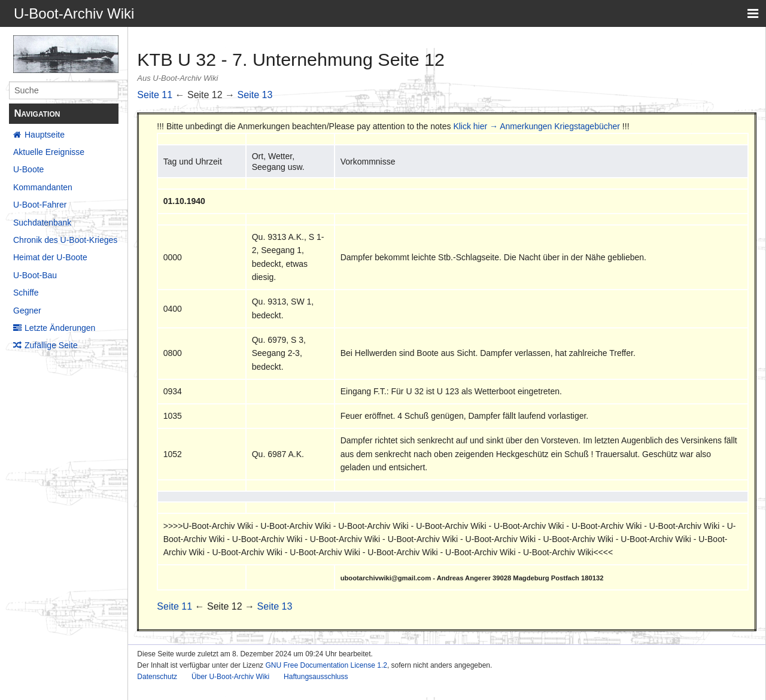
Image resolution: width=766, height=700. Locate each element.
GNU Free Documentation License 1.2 (326, 665)
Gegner (27, 311)
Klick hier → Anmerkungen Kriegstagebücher (536, 126)
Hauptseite (45, 135)
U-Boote (28, 169)
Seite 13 (255, 95)
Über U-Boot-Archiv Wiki (230, 677)
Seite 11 (155, 95)
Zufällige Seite (51, 345)
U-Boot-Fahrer (40, 205)
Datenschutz (157, 677)
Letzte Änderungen (60, 328)
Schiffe (26, 293)
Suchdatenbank (42, 223)
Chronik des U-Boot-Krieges (65, 240)
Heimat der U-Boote (50, 257)
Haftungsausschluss (316, 677)
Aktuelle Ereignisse (49, 152)
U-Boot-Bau (35, 275)
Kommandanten (43, 187)
